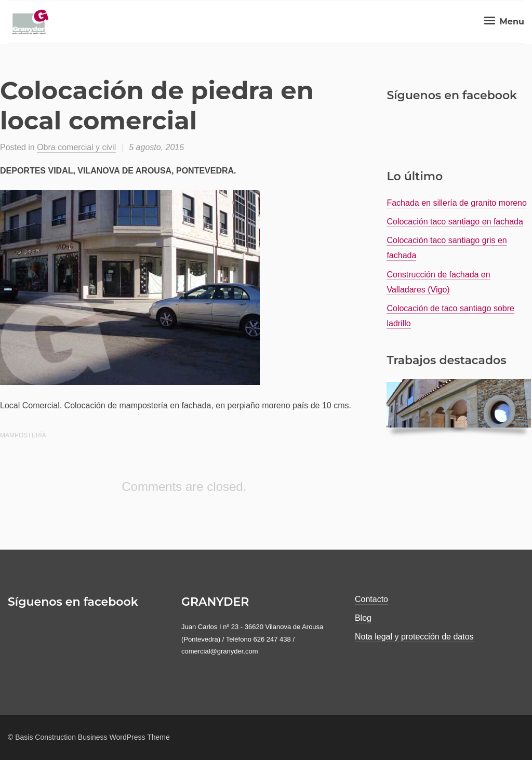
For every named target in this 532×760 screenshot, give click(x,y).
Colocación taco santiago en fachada (455, 222)
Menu (503, 22)
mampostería (23, 435)
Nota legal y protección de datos (414, 637)
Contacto (371, 599)
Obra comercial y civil (76, 147)
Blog (363, 618)
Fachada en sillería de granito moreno (457, 203)
